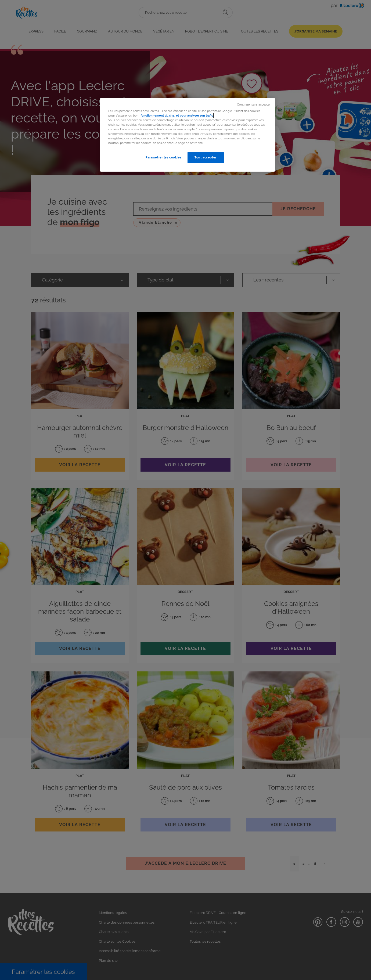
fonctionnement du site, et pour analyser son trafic (177, 115)
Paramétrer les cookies (164, 157)
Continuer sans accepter (254, 104)
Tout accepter (205, 157)
